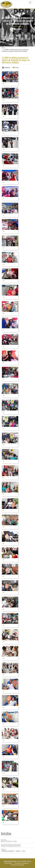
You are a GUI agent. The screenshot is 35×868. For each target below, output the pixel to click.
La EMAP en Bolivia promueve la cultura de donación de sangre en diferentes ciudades (16, 60)
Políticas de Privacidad (17, 865)
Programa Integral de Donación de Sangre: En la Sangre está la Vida (11, 845)
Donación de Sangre (8, 851)
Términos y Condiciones (22, 863)
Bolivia (18, 851)
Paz (24, 851)
